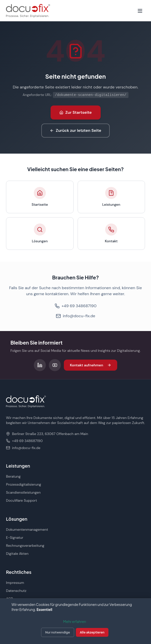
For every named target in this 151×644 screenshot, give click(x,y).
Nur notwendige (58, 632)
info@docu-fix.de (76, 316)
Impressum (15, 583)
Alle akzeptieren (92, 632)
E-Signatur (15, 538)
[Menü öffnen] (140, 11)
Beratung (13, 476)
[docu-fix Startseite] (28, 11)
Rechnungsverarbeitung (25, 546)
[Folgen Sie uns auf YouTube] (55, 365)
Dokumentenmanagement (27, 529)
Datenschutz (16, 591)
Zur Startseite (76, 112)
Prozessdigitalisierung (24, 484)
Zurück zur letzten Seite (76, 130)
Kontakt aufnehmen (91, 365)
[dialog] (76, 621)
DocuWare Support (22, 500)
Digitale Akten (17, 554)
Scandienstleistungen (23, 492)
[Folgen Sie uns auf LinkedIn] (40, 365)
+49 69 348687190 (76, 306)
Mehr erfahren (74, 621)
